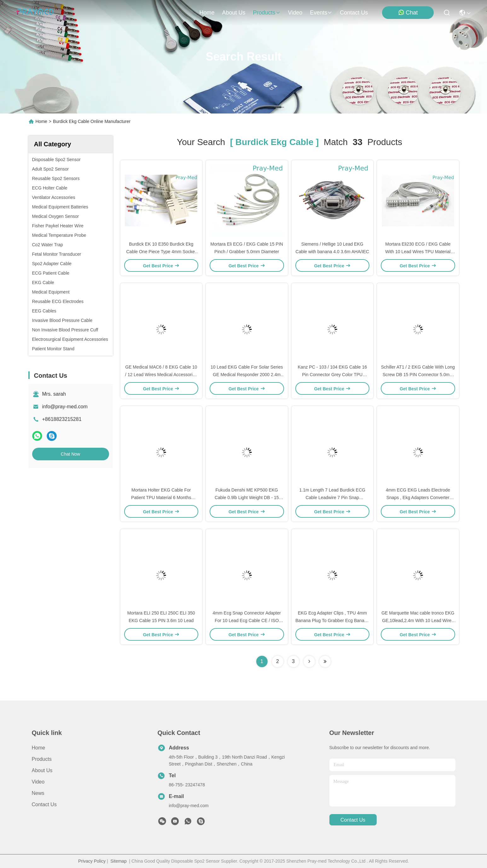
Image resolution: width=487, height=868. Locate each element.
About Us (42, 770)
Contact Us (44, 804)
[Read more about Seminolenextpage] (309, 661)
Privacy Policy (92, 861)
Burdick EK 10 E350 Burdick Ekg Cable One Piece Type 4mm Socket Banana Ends (161, 252)
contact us (354, 13)
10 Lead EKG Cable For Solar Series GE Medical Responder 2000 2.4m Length (247, 375)
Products (42, 759)
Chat (408, 12)
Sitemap (118, 861)
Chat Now (70, 454)
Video (38, 782)
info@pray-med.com (65, 407)
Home (207, 13)
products (267, 13)
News (38, 793)
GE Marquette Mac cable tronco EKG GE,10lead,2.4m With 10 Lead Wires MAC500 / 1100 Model (418, 620)
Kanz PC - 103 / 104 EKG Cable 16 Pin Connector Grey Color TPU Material (332, 375)
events (321, 13)
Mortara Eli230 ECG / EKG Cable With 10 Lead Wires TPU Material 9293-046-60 (418, 252)
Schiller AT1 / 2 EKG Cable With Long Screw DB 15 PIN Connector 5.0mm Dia (418, 375)
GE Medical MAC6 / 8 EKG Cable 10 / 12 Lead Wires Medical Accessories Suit (161, 375)
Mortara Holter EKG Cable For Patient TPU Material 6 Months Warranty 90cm (161, 498)
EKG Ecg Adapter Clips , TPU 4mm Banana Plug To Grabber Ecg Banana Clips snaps (332, 620)
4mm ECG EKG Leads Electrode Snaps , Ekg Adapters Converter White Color (418, 498)
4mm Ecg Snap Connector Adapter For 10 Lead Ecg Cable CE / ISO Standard (247, 620)
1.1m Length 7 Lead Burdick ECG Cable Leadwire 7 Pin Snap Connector (332, 498)
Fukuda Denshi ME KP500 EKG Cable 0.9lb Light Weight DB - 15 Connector (247, 498)
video (295, 13)
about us (234, 13)
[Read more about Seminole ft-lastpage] (325, 661)
